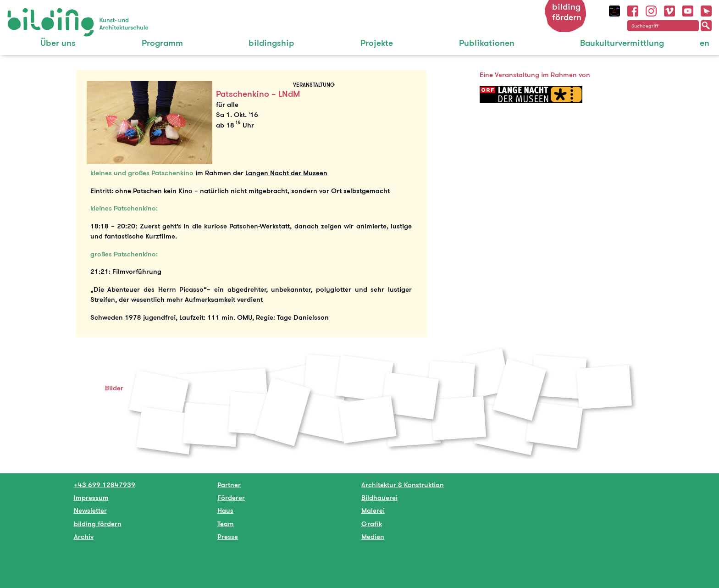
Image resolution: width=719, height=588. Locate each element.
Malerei (373, 510)
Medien (373, 536)
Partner (229, 485)
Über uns (58, 43)
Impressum (91, 497)
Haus (225, 510)
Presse (228, 536)
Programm (162, 43)
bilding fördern (567, 12)
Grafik (372, 524)
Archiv (84, 536)
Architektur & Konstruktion (403, 485)
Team (226, 524)
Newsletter (90, 510)
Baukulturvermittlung (622, 43)
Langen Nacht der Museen (286, 173)
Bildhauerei (379, 497)
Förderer (231, 497)
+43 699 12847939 (105, 485)
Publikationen (487, 43)
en (705, 43)
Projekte (377, 43)
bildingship (271, 43)
